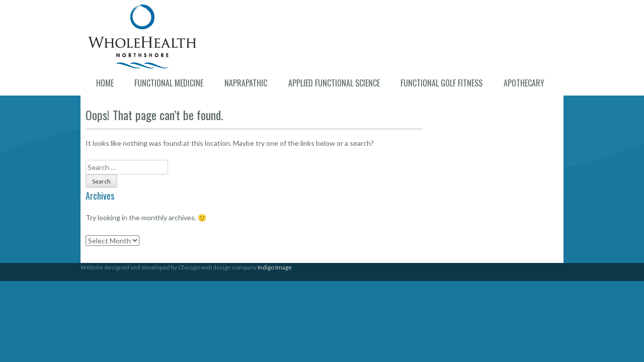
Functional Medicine (169, 83)
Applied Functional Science (334, 83)
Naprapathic (246, 83)
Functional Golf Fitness (441, 83)
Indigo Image (275, 267)
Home (105, 83)
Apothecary (524, 83)
